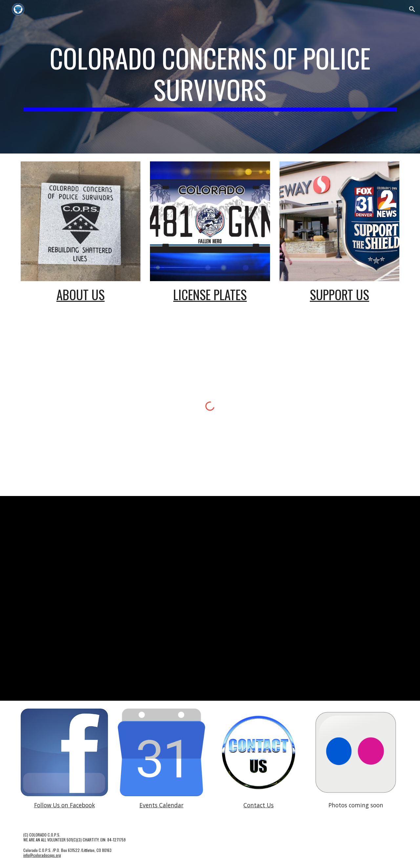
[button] (412, 9)
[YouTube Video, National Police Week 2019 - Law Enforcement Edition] (81, 648)
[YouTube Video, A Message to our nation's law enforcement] (275, 598)
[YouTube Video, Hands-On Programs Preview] (81, 549)
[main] (210, 77)
